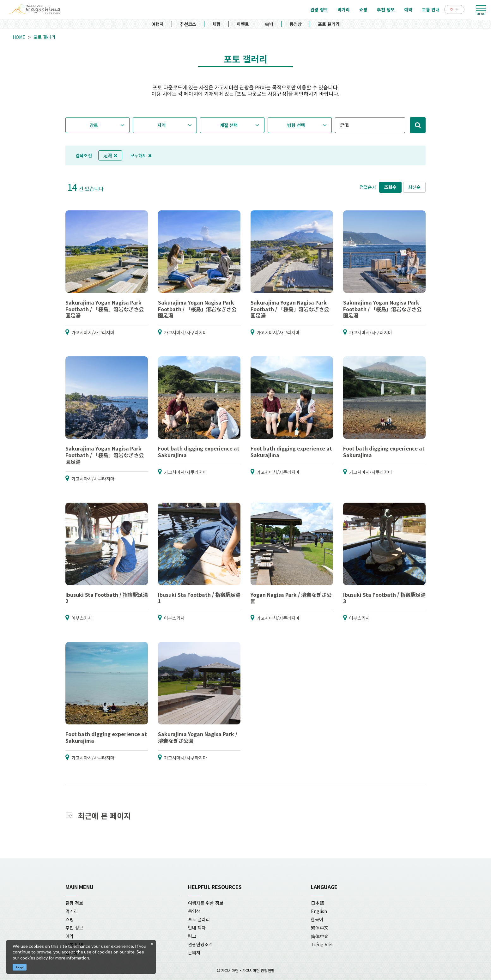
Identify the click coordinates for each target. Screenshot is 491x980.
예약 (70, 936)
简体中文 (320, 936)
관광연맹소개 (200, 944)
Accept (20, 967)
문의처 (194, 953)
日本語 (318, 903)
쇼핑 (70, 919)
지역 (161, 125)
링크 (192, 936)
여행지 (158, 24)
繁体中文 (320, 928)
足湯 (110, 155)
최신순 (414, 187)
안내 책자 (197, 928)
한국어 (317, 919)
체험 (216, 24)
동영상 (296, 24)
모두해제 (141, 155)
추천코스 (188, 24)
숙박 (269, 24)
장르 (94, 125)
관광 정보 (74, 903)
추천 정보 (74, 928)
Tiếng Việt (322, 944)
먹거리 (72, 911)
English (319, 911)
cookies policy (34, 958)
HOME (19, 37)
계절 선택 (229, 125)
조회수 (390, 187)
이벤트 (243, 24)
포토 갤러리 (329, 24)
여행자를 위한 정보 (206, 903)
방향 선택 (296, 125)
